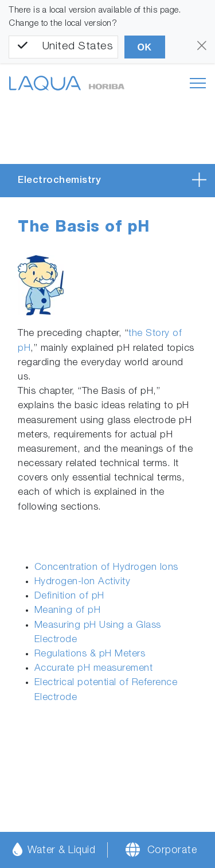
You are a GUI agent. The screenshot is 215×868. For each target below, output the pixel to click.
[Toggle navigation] (198, 83)
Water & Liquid (54, 849)
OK (145, 47)
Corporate (172, 851)
